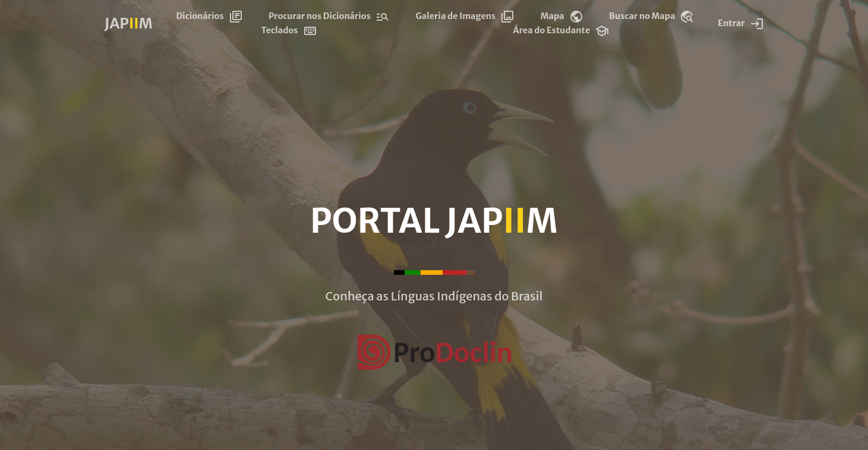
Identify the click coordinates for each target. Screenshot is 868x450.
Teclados (289, 31)
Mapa (562, 17)
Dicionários (209, 17)
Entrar (741, 24)
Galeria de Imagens (465, 17)
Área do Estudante (561, 31)
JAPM (129, 23)
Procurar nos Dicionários (329, 17)
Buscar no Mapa (651, 17)
